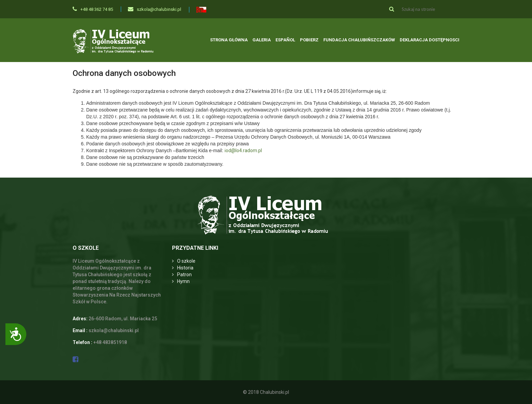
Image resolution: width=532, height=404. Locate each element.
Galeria (262, 40)
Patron (184, 275)
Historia (185, 268)
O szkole (186, 261)
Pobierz (309, 40)
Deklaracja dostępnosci (430, 40)
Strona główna (229, 40)
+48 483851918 (110, 342)
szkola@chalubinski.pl (155, 9)
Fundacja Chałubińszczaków (359, 40)
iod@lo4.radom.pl (243, 150)
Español (285, 40)
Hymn (183, 281)
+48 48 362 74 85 (93, 9)
